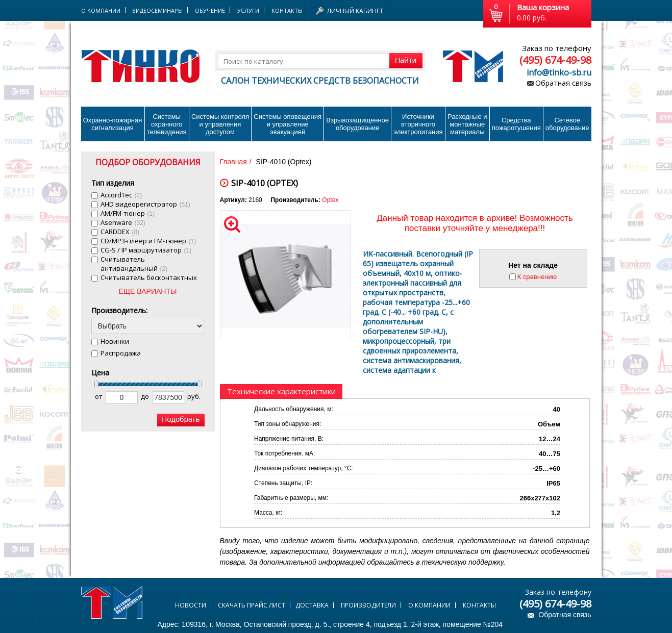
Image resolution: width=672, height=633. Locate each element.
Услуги (248, 10)
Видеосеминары (157, 10)
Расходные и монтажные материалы (467, 124)
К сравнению (537, 277)
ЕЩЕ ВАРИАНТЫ (148, 291)
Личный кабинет (355, 11)
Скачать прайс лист (252, 605)
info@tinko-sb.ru (559, 72)
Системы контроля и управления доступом (220, 124)
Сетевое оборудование (567, 124)
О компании (429, 605)
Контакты (287, 10)
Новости (191, 605)
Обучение (210, 10)
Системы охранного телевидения (167, 124)
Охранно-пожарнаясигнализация (113, 124)
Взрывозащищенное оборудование (357, 124)
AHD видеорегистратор (145, 204)
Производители (368, 605)
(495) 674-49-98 (555, 60)
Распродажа (121, 353)
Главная (233, 162)
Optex (330, 200)
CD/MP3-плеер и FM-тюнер (148, 241)
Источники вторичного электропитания (418, 124)
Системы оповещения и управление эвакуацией (288, 124)
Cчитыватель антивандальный (134, 264)
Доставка (312, 605)
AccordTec (121, 195)
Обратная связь (563, 83)
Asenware (123, 222)
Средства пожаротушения (516, 124)
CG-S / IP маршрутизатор (146, 250)
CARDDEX (120, 232)
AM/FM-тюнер (128, 213)
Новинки (115, 341)
